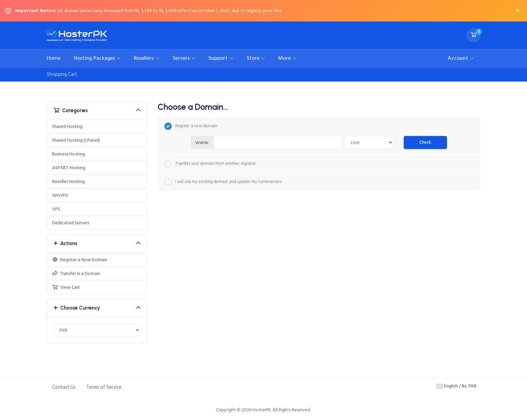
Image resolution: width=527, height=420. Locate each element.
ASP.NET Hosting (69, 168)
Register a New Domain (80, 260)
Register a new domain (191, 126)
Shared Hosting (67, 126)
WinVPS (60, 195)
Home (54, 58)
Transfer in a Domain (76, 273)
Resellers (144, 58)
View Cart (66, 287)
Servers (182, 58)
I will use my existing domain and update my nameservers (223, 182)
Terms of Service (104, 387)
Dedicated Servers (71, 223)
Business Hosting (69, 154)
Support (219, 58)
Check (425, 142)
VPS (56, 209)
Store (254, 58)
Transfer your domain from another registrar (210, 164)
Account (459, 58)
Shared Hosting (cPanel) (76, 140)
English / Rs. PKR (456, 386)
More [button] (285, 58)
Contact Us (64, 387)
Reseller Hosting (68, 181)
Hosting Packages (95, 58)
